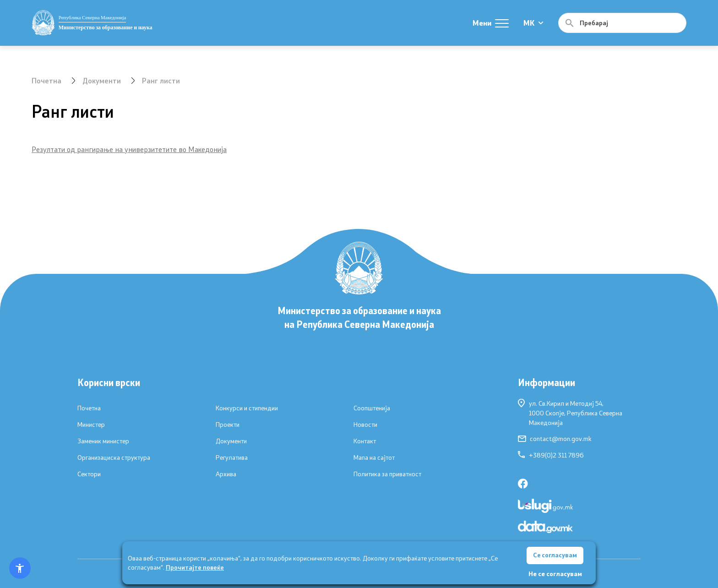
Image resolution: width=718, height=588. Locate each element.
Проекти (228, 425)
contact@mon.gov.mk (555, 439)
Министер (91, 425)
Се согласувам (555, 555)
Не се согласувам (555, 574)
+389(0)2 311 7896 (551, 455)
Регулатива (232, 457)
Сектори (89, 474)
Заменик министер (103, 441)
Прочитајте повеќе (195, 567)
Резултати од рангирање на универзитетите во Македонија (129, 149)
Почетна (46, 80)
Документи (102, 80)
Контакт (365, 441)
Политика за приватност (387, 474)
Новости (365, 425)
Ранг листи (161, 80)
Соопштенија (372, 408)
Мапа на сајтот (374, 457)
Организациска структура (114, 457)
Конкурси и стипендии (247, 408)
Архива (226, 474)
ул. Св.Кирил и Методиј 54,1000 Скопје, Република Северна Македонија (570, 413)
